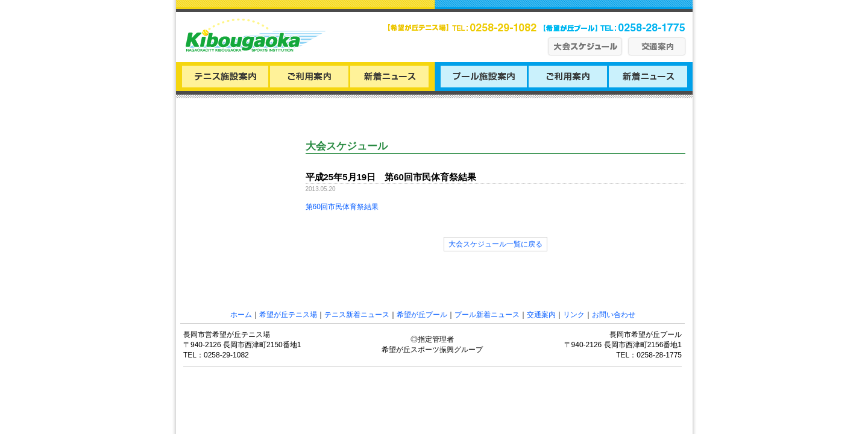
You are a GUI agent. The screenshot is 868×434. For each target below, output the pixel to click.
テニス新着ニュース (357, 315)
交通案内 (541, 315)
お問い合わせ (614, 315)
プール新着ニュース (487, 315)
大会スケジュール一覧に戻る (495, 244)
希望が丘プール (422, 315)
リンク (574, 315)
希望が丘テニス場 (288, 315)
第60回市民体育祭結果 (342, 207)
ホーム (241, 315)
